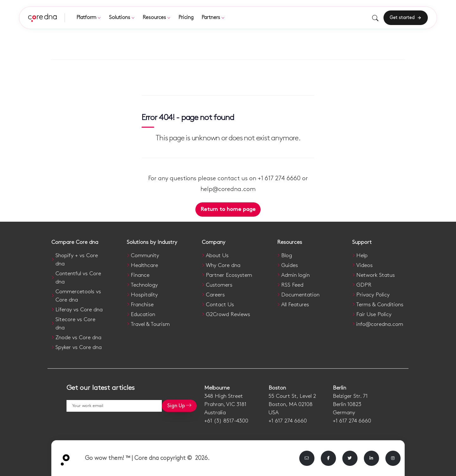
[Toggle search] (375, 18)
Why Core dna (223, 265)
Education (143, 314)
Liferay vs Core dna (79, 310)
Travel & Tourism (150, 324)
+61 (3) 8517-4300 (226, 421)
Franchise (142, 305)
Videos (364, 265)
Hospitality (144, 295)
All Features (295, 305)
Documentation (300, 295)
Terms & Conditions (380, 305)
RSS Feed (292, 285)
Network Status (376, 275)
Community (145, 256)
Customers (219, 285)
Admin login (295, 275)
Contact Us (220, 305)
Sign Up (179, 406)
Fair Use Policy (374, 314)
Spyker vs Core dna (79, 347)
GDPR (364, 285)
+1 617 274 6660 (288, 421)
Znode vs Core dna (78, 338)
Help (362, 256)
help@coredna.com (228, 189)
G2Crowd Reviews (228, 314)
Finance (140, 275)
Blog (287, 256)
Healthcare (144, 265)
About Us (217, 256)
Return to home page (228, 209)
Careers (215, 295)
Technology (144, 285)
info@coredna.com (380, 324)
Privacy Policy (373, 295)
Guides (290, 265)
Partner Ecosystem (229, 275)
